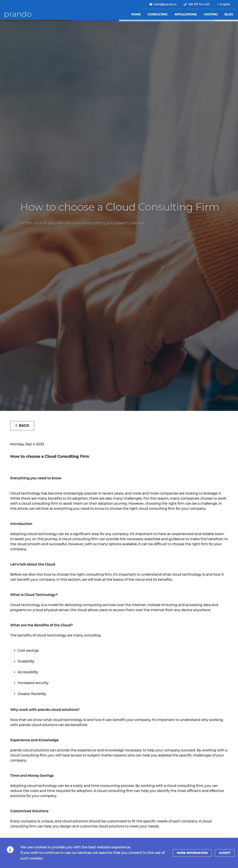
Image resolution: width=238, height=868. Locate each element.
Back (22, 426)
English (223, 4)
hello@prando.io (163, 4)
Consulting (158, 14)
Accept (225, 853)
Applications (186, 14)
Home (136, 14)
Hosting (211, 14)
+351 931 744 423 (196, 4)
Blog (229, 14)
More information (192, 853)
